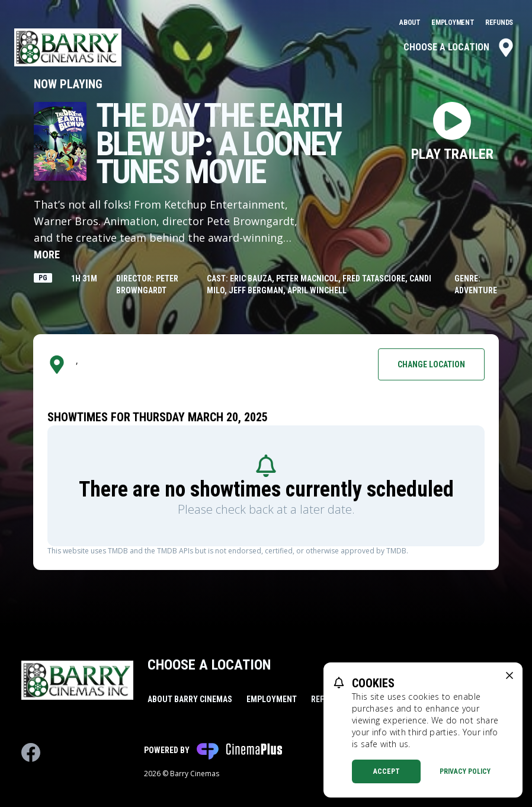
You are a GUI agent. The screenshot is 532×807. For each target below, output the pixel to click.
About (411, 23)
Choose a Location (459, 47)
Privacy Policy (465, 771)
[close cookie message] (509, 675)
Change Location (431, 364)
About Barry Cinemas (190, 699)
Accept (387, 771)
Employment (454, 23)
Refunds (499, 23)
